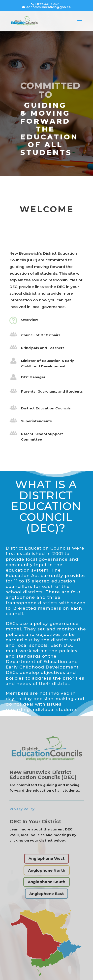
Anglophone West (46, 858)
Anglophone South (46, 882)
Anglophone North (47, 870)
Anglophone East (46, 894)
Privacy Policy (22, 809)
